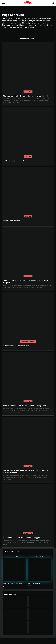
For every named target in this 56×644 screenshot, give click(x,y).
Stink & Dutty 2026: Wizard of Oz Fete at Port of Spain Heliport (26, 282)
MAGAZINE (28, 92)
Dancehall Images (28, 341)
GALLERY (28, 156)
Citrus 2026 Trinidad (12, 221)
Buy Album (15, 557)
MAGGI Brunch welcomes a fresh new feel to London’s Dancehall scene (26, 472)
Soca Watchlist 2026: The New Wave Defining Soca (24, 406)
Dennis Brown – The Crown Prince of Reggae (22, 538)
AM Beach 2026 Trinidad (13, 161)
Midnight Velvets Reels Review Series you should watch (26, 96)
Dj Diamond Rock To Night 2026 (16, 346)
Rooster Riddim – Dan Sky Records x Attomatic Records (14, 584)
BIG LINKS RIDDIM (34, 584)
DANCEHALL (28, 533)
